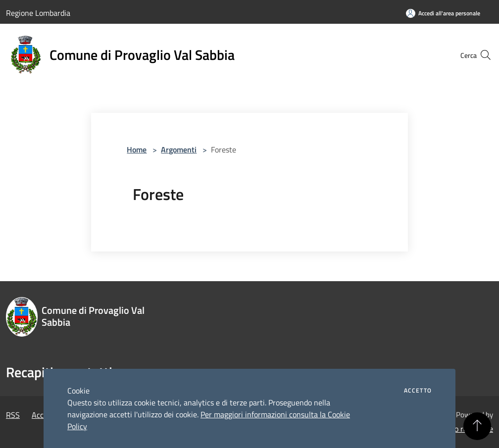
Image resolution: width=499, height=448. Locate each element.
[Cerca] (481, 55)
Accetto (418, 391)
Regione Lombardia (38, 13)
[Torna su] (477, 426)
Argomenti (179, 149)
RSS (13, 415)
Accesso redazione (462, 429)
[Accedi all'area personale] (443, 13)
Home (137, 149)
